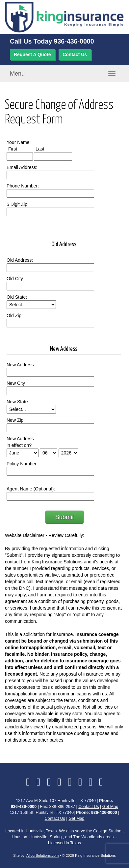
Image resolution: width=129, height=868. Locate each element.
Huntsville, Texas (41, 831)
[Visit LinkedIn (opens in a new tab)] (49, 782)
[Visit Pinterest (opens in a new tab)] (101, 782)
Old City (15, 279)
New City (16, 383)
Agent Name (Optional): (31, 489)
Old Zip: (15, 316)
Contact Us (75, 54)
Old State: (17, 297)
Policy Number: (22, 464)
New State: (18, 402)
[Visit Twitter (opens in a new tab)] (39, 782)
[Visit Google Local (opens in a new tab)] (80, 782)
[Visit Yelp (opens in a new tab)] (59, 782)
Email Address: (22, 167)
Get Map (110, 807)
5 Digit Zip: (18, 204)
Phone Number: (23, 186)
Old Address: (20, 260)
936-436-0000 (74, 41)
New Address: (21, 365)
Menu (17, 74)
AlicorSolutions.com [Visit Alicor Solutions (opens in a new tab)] (42, 855)
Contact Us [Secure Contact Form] (89, 807)
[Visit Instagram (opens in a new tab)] (90, 782)
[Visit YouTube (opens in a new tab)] (70, 782)
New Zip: (16, 420)
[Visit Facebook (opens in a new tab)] (28, 782)
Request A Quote (32, 54)
